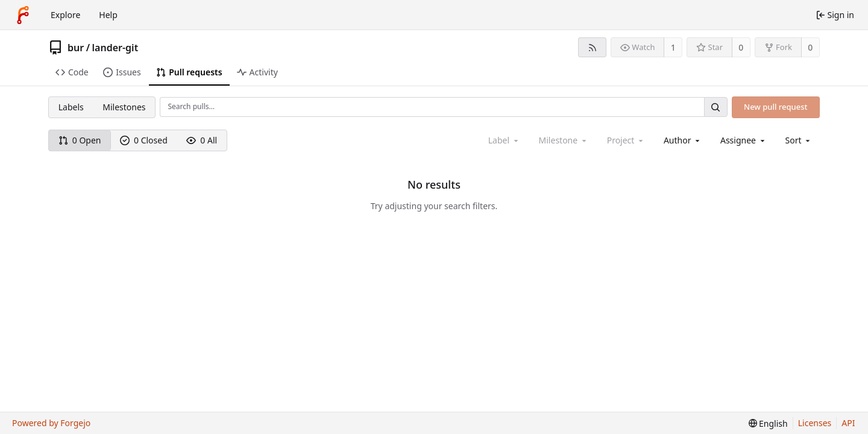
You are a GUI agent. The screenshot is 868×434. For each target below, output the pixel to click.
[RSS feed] (592, 47)
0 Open (80, 140)
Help (108, 15)
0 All (202, 140)
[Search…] (715, 107)
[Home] (23, 15)
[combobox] (683, 140)
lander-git (115, 48)
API (848, 423)
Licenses (815, 423)
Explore (65, 15)
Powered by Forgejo (51, 423)
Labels (71, 107)
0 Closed (144, 140)
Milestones (124, 107)
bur (76, 48)
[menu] (799, 140)
